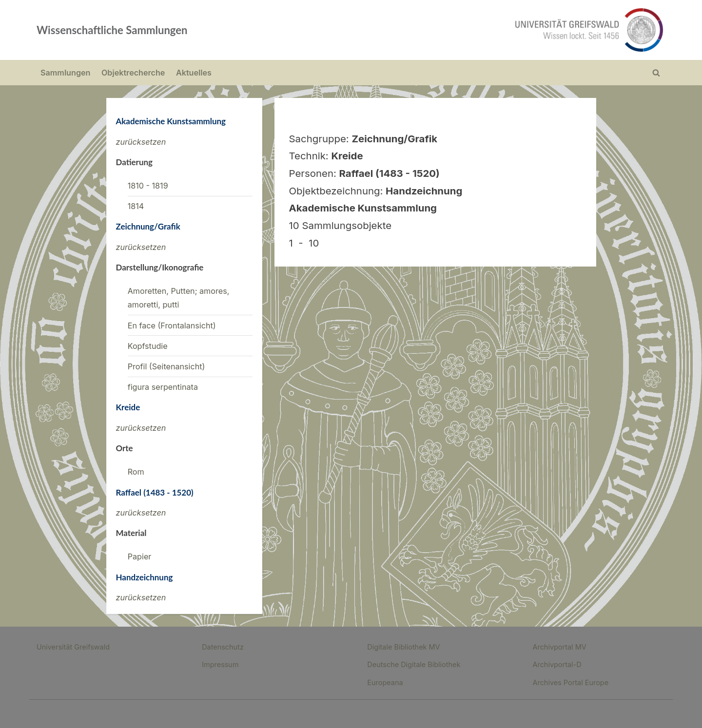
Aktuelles (194, 73)
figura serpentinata (163, 387)
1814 (136, 206)
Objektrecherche (133, 73)
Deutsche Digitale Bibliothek (414, 664)
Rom (136, 472)
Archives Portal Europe (570, 682)
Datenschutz (223, 647)
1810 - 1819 (148, 186)
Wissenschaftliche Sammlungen (112, 30)
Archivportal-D (557, 664)
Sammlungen (65, 73)
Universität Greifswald (73, 647)
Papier (140, 556)
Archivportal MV (559, 647)
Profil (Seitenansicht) (166, 366)
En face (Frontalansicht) (172, 326)
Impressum (220, 664)
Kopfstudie (148, 346)
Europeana (385, 682)
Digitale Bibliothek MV (403, 647)
